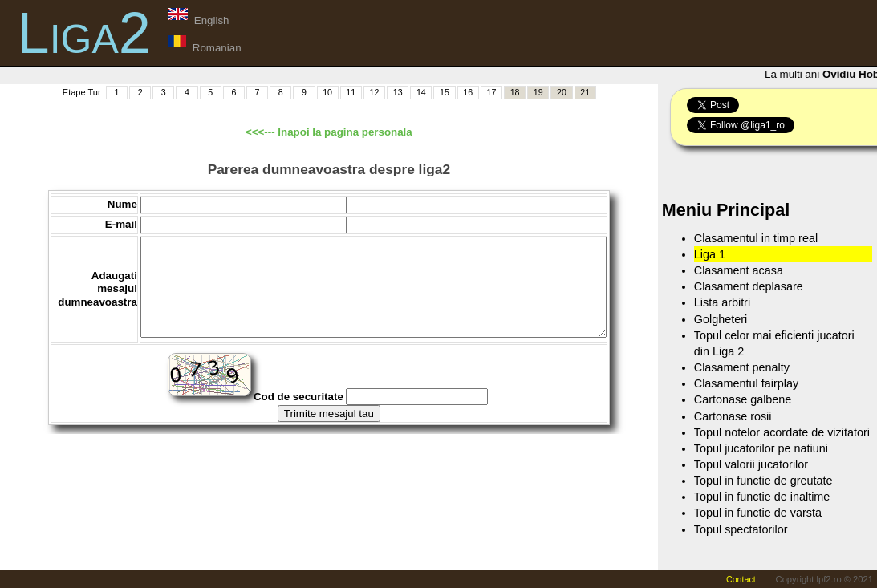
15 (445, 92)
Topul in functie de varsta (758, 513)
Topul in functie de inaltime (762, 497)
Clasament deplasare (749, 286)
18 (515, 92)
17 (491, 92)
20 (562, 92)
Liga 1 (710, 254)
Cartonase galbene (743, 399)
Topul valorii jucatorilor (751, 464)
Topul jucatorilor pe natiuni (761, 448)
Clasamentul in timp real (756, 238)
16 (468, 92)
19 (538, 92)
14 (421, 92)
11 (351, 92)
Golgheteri (721, 319)
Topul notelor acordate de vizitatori (782, 432)
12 (375, 92)
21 (585, 92)
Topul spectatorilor (741, 529)
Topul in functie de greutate (763, 481)
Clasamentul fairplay (746, 383)
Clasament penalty (742, 367)
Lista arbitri (722, 302)
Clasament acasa (739, 270)
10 (327, 92)
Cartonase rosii (733, 416)
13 (398, 92)
